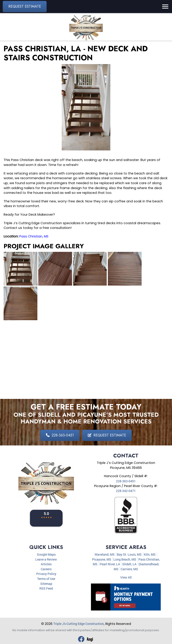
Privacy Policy (46, 574)
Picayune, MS (102, 559)
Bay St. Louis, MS (129, 554)
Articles (46, 564)
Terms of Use (46, 579)
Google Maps (46, 554)
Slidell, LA (129, 564)
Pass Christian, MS (34, 236)
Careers (46, 569)
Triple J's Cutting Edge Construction (79, 624)
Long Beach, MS (125, 559)
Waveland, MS (105, 554)
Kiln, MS (150, 554)
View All (126, 577)
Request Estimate (25, 6)
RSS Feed (46, 588)
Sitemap (46, 584)
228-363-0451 (60, 435)
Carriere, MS (129, 569)
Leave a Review (46, 559)
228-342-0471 (126, 491)
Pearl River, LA (110, 564)
